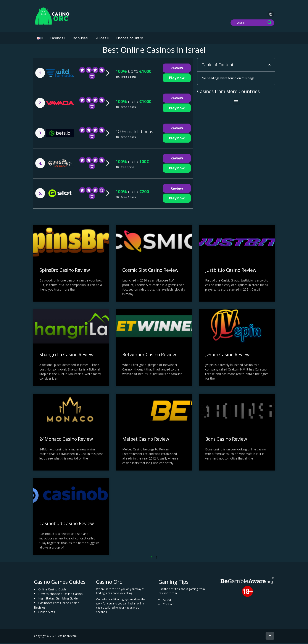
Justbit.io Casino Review (231, 271)
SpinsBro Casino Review (65, 271)
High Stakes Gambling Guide (58, 600)
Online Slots (47, 613)
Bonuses (80, 39)
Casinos (57, 39)
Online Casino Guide (52, 591)
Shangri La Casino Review (66, 356)
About (167, 601)
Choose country (129, 39)
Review (177, 69)
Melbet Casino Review (146, 440)
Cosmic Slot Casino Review (150, 271)
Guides (100, 39)
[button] (269, 66)
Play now (177, 79)
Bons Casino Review (226, 440)
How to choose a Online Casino (60, 595)
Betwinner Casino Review (149, 356)
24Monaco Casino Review (66, 440)
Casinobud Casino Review (67, 525)
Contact (168, 605)
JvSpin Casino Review (227, 356)
